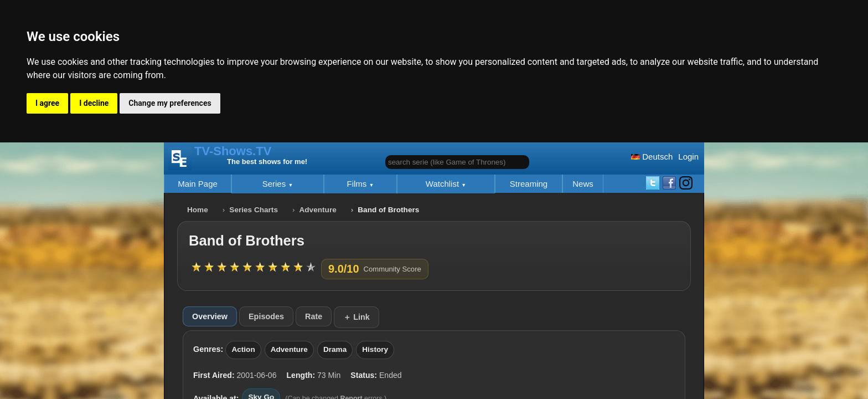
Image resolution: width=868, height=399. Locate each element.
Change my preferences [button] (170, 103)
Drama (335, 349)
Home (198, 210)
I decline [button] (94, 103)
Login (688, 157)
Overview (210, 316)
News (583, 184)
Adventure (318, 210)
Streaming (529, 184)
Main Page (198, 184)
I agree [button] (47, 103)
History (375, 349)
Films (358, 184)
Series (275, 184)
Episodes (266, 316)
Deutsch (652, 157)
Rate (314, 316)
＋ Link (356, 317)
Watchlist (443, 184)
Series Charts (254, 210)
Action (243, 349)
